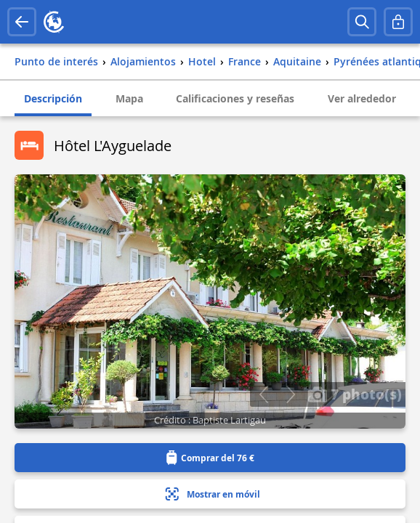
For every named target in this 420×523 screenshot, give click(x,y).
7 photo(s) (355, 394)
